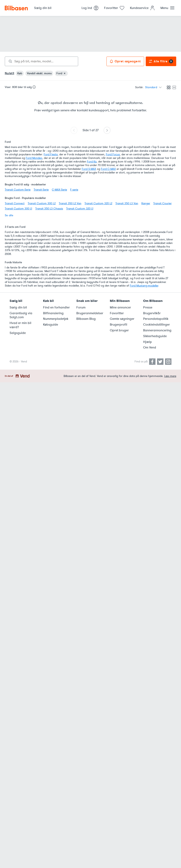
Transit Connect (15, 203)
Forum (81, 307)
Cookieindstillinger (156, 325)
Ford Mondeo (34, 158)
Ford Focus (113, 154)
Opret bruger (119, 330)
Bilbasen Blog (86, 319)
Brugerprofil (119, 325)
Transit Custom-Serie (18, 190)
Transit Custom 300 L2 (42, 203)
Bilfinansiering (53, 313)
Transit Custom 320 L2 (98, 203)
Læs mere (170, 376)
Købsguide (51, 325)
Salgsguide (18, 333)
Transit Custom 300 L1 (18, 209)
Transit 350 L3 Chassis (49, 209)
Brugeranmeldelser (90, 313)
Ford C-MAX (108, 169)
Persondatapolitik (156, 319)
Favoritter (117, 313)
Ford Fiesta (51, 154)
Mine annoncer (120, 307)
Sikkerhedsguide (155, 336)
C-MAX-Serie (59, 190)
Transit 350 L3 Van (127, 203)
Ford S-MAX (89, 169)
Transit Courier (162, 203)
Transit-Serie (41, 190)
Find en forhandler (56, 307)
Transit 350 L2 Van (70, 203)
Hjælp (148, 342)
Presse (148, 307)
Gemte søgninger (122, 319)
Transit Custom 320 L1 (80, 209)
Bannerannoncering (157, 330)
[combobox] (41, 61)
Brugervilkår (152, 313)
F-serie (74, 190)
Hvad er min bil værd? (20, 325)
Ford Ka (92, 162)
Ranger (146, 203)
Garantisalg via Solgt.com (21, 315)
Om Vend (150, 347)
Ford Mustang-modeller (144, 286)
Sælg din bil (18, 307)
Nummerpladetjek (56, 319)
